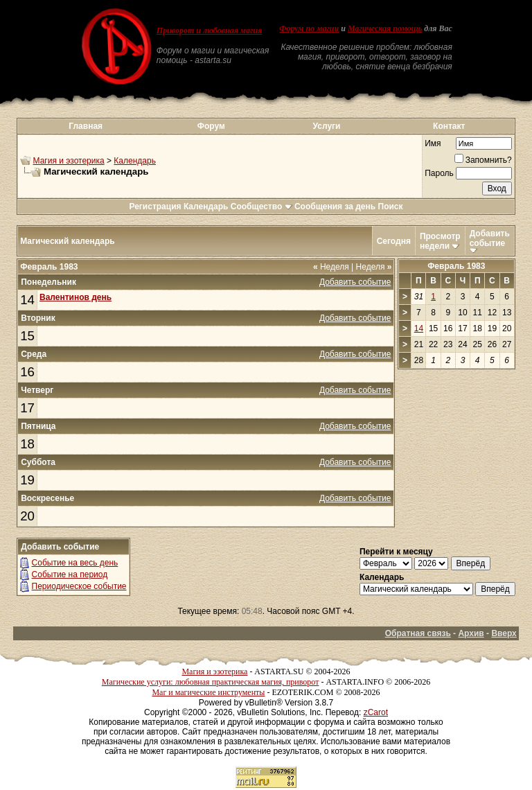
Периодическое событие (79, 586)
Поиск (391, 207)
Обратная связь (418, 633)
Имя (433, 143)
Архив (471, 633)
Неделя (331, 267)
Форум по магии (309, 28)
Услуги (327, 126)
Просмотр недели (440, 241)
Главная (86, 126)
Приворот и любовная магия (210, 30)
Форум (211, 126)
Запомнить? (483, 160)
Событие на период (70, 574)
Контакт (449, 126)
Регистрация (155, 207)
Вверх (504, 633)
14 (27, 300)
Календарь (135, 161)
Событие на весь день (75, 563)
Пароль (439, 173)
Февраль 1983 (456, 266)
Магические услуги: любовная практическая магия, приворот (211, 682)
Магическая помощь (385, 28)
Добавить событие (490, 238)
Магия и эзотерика (69, 161)
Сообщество (261, 207)
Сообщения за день (335, 207)
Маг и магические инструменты (208, 692)
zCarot (376, 712)
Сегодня (394, 241)
